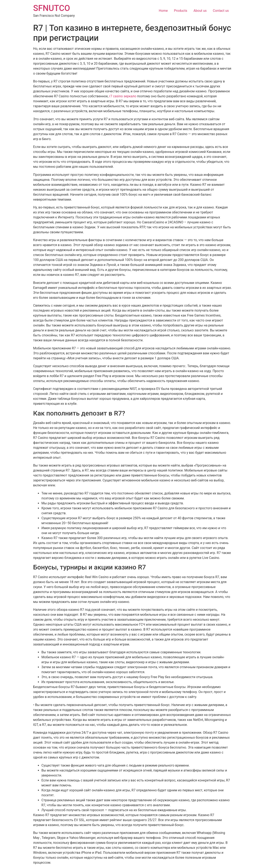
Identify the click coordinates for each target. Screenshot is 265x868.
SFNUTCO (52, 8)
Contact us (221, 11)
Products (181, 11)
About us (200, 11)
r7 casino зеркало (123, 96)
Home (163, 11)
